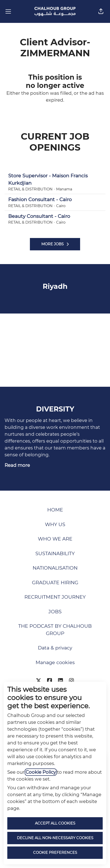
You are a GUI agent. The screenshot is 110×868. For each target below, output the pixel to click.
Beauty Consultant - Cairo (55, 216)
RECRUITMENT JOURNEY (55, 597)
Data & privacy (55, 648)
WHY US (55, 524)
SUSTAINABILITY (55, 553)
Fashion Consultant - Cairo (55, 200)
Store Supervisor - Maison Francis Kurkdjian (55, 179)
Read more (17, 465)
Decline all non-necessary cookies (55, 838)
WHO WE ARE (55, 539)
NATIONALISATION (55, 568)
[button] (101, 11)
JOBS (55, 612)
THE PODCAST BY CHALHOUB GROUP (55, 630)
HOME (55, 510)
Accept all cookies (55, 823)
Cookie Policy (41, 772)
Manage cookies (55, 662)
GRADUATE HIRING (55, 583)
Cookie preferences (55, 853)
